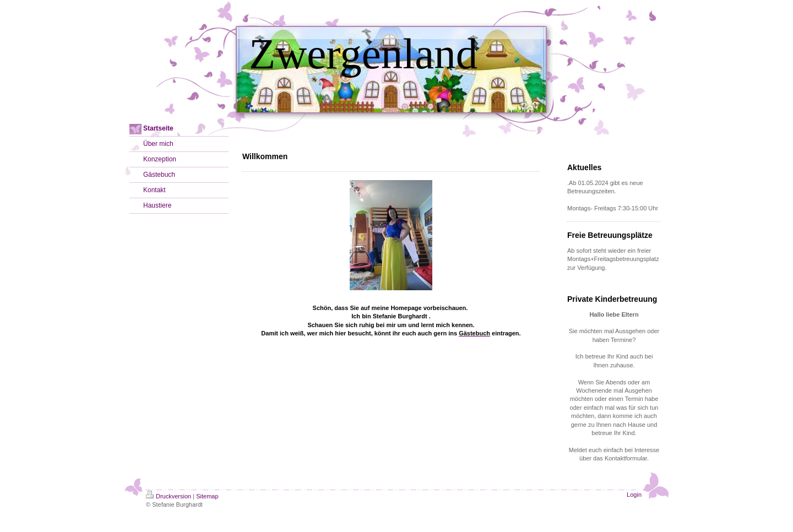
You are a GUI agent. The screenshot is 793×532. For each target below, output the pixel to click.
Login (634, 495)
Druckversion (169, 496)
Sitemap (207, 496)
